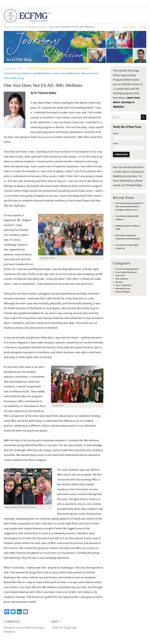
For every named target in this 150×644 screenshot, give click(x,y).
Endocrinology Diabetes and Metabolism (27, 73)
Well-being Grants (123, 289)
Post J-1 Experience (124, 285)
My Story (65, 68)
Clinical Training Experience (43, 68)
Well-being (17, 78)
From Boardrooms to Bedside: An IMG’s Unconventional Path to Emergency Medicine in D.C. (129, 207)
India (55, 73)
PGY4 (7, 78)
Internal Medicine (70, 73)
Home (7, 27)
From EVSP (120, 275)
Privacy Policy (134, 185)
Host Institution (122, 279)
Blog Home (129, 27)
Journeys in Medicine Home (30, 27)
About (143, 27)
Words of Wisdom (81, 68)
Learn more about (126, 102)
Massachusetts (90, 73)
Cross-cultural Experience (126, 272)
